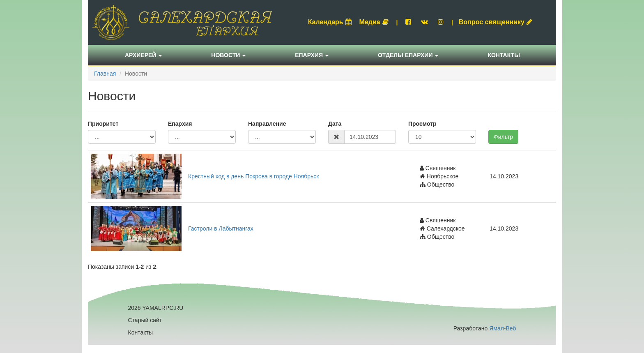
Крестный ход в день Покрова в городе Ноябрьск (253, 176)
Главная (105, 74)
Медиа (374, 22)
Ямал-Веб (503, 328)
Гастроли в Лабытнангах (221, 228)
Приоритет (103, 124)
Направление (267, 124)
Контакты (504, 55)
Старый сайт (145, 320)
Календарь (330, 22)
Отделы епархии (408, 55)
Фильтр (503, 137)
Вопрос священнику (496, 22)
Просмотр (422, 124)
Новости (228, 55)
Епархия (312, 55)
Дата (335, 124)
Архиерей (143, 55)
